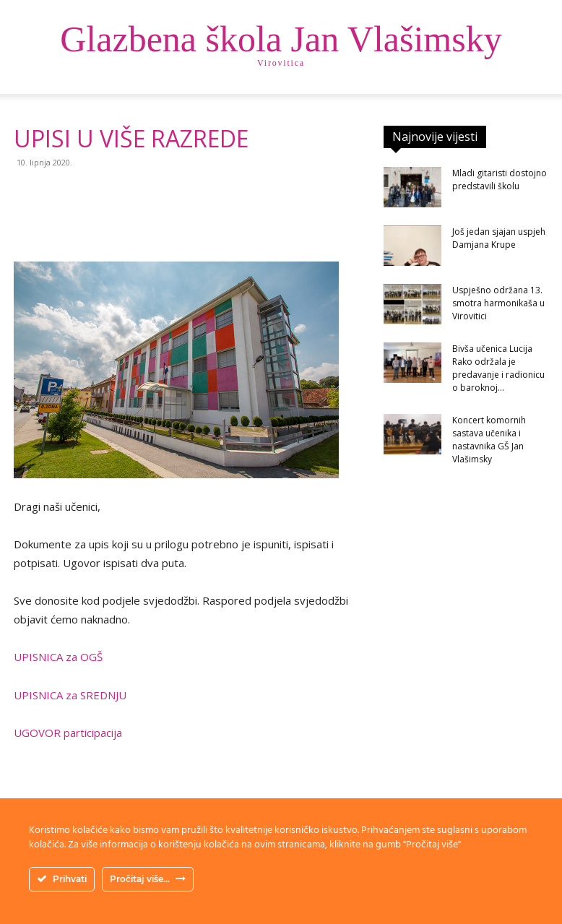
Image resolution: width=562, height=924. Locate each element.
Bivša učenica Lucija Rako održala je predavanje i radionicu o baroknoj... (498, 368)
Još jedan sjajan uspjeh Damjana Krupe (499, 238)
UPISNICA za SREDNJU (70, 695)
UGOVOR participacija (68, 733)
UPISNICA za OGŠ (58, 657)
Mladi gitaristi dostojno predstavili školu (500, 180)
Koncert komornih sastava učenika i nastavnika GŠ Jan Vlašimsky (489, 440)
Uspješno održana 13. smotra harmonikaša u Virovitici (498, 303)
